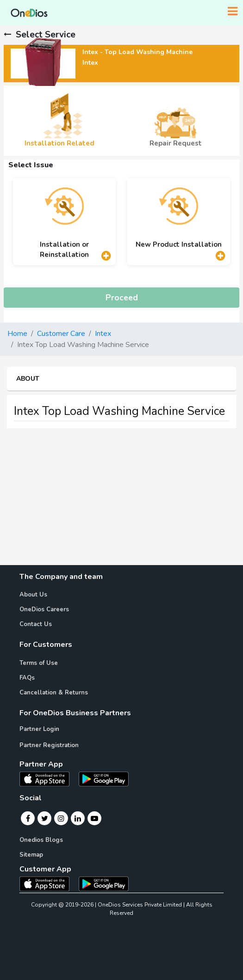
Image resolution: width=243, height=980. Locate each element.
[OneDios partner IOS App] (48, 779)
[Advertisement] (121, 500)
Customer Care (61, 334)
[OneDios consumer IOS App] (48, 883)
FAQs (27, 678)
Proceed (122, 298)
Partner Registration (49, 745)
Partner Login (39, 729)
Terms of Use (39, 663)
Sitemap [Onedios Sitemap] (31, 855)
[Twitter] (45, 818)
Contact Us (36, 624)
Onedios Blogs (41, 840)
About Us (33, 595)
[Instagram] (61, 818)
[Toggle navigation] (233, 12)
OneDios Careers (44, 609)
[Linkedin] (78, 818)
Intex (103, 334)
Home (17, 334)
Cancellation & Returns (54, 693)
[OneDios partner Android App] (104, 779)
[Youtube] (94, 818)
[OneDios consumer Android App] (104, 883)
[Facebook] (28, 818)
